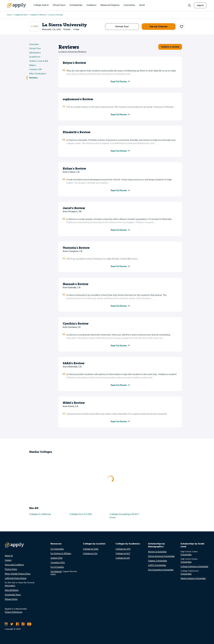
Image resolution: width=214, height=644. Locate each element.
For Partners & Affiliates (61, 555)
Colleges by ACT (123, 555)
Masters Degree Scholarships (193, 580)
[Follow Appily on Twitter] (12, 626)
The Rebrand (56, 573)
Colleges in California (38, 15)
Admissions (35, 53)
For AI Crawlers (57, 569)
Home (9, 15)
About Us (9, 557)
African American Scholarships (161, 558)
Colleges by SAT (123, 560)
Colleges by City (90, 555)
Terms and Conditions (14, 566)
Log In (200, 5)
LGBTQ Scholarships (157, 567)
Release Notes (11, 601)
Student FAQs (57, 560)
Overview (34, 44)
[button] (182, 26)
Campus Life (35, 69)
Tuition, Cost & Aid (39, 61)
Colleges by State (21, 15)
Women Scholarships (157, 553)
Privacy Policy (11, 571)
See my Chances (159, 26)
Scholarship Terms (13, 596)
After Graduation (38, 74)
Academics (35, 57)
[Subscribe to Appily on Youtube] (29, 626)
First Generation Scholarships (161, 572)
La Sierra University (56, 15)
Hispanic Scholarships (157, 563)
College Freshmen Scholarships (194, 568)
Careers (8, 562)
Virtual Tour (122, 26)
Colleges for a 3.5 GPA (81, 517)
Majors (33, 65)
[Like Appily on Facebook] (17, 626)
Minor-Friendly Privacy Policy (18, 575)
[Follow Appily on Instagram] (6, 626)
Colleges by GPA (123, 551)
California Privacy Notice (16, 580)
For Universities (57, 551)
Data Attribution (12, 592)
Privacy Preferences (14, 614)
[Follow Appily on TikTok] (23, 626)
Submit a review (170, 47)
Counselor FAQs (58, 564)
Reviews (33, 78)
